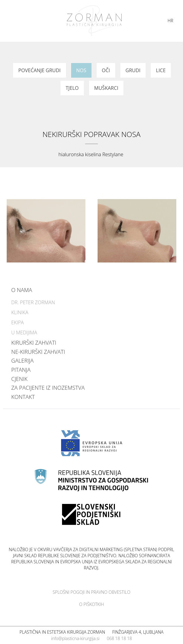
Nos (81, 70)
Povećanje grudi (39, 70)
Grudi (133, 70)
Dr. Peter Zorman (33, 302)
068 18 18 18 (119, 638)
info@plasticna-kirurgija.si (75, 638)
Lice (161, 70)
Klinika (20, 312)
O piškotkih (91, 604)
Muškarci (106, 88)
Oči (106, 70)
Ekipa (17, 322)
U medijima (24, 333)
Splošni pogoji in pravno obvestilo (91, 592)
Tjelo (72, 88)
